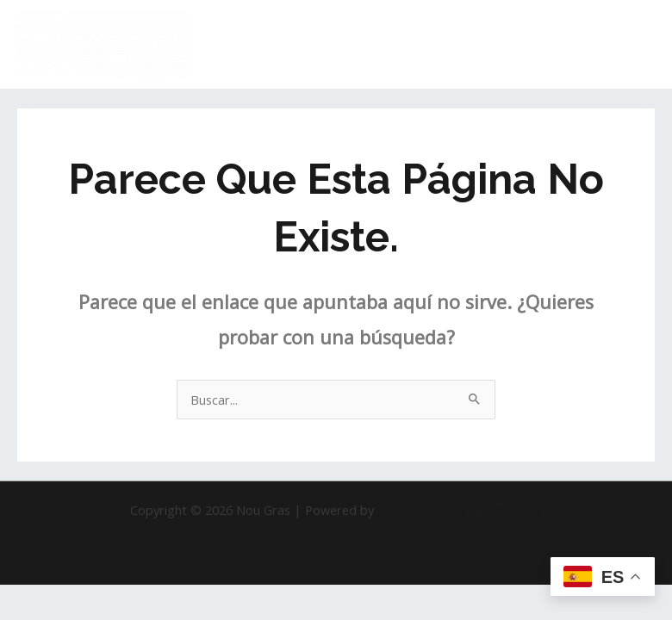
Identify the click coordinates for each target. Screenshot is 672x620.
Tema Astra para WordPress (460, 510)
